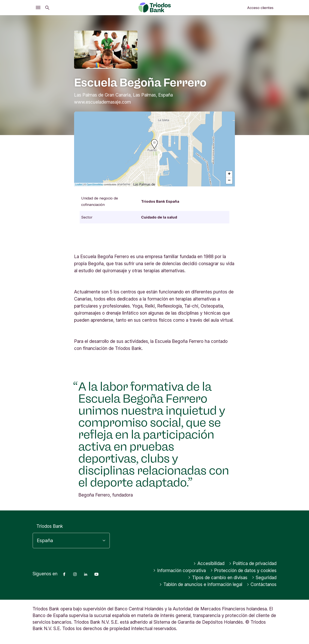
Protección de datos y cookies (243, 570)
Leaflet (79, 184)
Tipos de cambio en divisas (218, 578)
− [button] (229, 181)
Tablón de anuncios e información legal (201, 584)
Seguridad (264, 578)
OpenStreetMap (95, 184)
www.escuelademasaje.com (102, 102)
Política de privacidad (253, 563)
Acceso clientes (260, 8)
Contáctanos (262, 584)
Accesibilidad (209, 563)
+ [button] (229, 174)
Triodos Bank (50, 526)
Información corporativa (179, 570)
